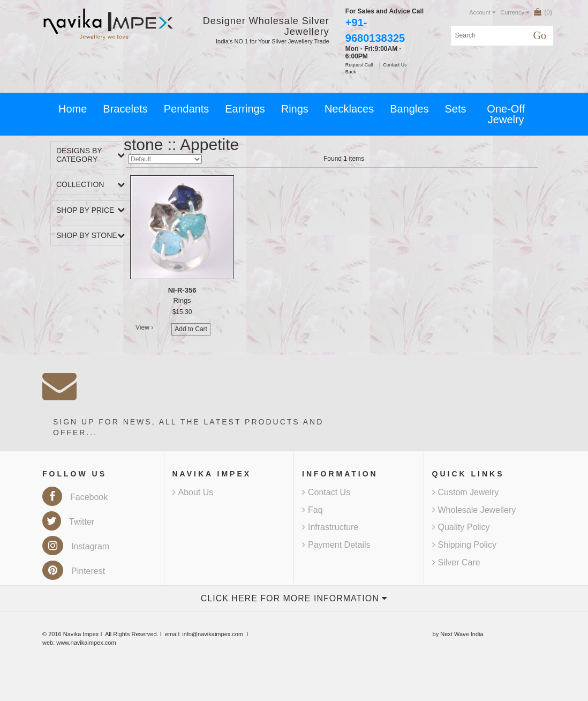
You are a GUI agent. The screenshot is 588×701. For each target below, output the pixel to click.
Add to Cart (191, 329)
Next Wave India (462, 634)
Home (73, 109)
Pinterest (74, 571)
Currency (515, 12)
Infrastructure (330, 527)
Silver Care (456, 562)
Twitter (68, 522)
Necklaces (349, 109)
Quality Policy (461, 527)
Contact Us (326, 492)
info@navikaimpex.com (213, 634)
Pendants (187, 109)
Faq (312, 510)
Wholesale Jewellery (474, 510)
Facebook (75, 497)
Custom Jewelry (466, 492)
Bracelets (125, 109)
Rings (295, 109)
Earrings (245, 109)
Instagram (76, 546)
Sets (455, 109)
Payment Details (336, 545)
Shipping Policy (464, 545)
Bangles (409, 109)
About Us (193, 492)
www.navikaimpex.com (86, 643)
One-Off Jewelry (506, 114)
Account (482, 12)
